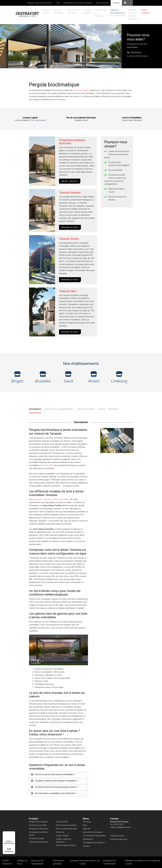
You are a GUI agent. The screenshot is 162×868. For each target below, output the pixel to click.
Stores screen (46, 12)
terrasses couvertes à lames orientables (51, 499)
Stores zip (60, 832)
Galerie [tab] (102, 409)
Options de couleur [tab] (86, 409)
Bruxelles (43, 377)
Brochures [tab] (114, 409)
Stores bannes (87, 12)
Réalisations (88, 839)
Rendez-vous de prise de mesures (133, 15)
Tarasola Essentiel (70, 193)
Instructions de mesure (93, 832)
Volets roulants (59, 12)
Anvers (94, 377)
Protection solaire (73, 12)
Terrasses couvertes (38, 825)
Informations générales (59, 862)
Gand (68, 377)
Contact (116, 3)
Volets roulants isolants (66, 845)
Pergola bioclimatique (117, 12)
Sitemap (74, 861)
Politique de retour (22, 862)
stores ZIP (48, 465)
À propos (87, 822)
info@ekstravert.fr (124, 827)
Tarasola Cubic (68, 291)
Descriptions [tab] (35, 409)
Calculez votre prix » (70, 181)
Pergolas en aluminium (39, 829)
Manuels (87, 829)
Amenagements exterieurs (94, 843)
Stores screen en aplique (66, 825)
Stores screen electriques (67, 829)
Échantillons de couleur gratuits (78, 3)
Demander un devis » (70, 227)
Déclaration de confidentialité (110, 862)
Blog (85, 825)
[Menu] (14, 833)
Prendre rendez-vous (119, 839)
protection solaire (81, 90)
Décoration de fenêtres (101, 13)
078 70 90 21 (136, 53)
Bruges (17, 377)
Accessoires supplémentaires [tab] (59, 409)
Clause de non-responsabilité (38, 862)
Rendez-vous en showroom (40, 3)
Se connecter (102, 3)
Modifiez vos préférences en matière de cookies (143, 862)
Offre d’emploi (145, 12)
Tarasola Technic (69, 239)
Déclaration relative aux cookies (90, 862)
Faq (58, 3)
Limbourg (119, 377)
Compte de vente (117, 836)
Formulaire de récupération (94, 836)
